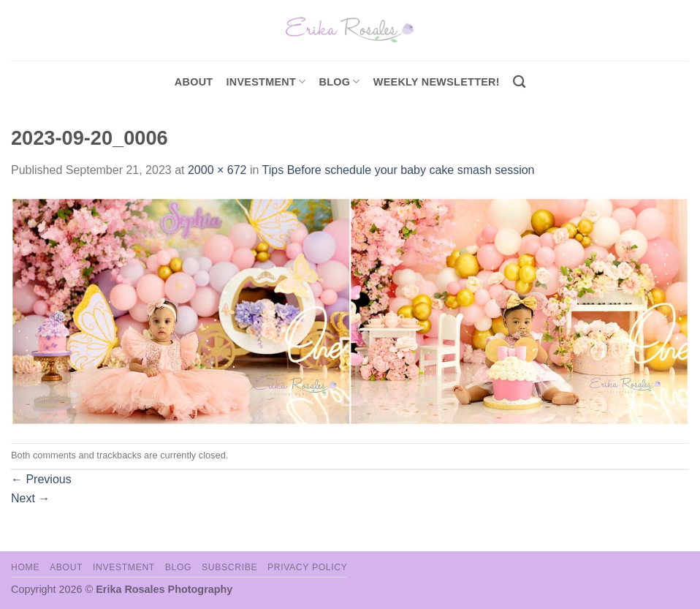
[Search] (519, 82)
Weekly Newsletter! (437, 82)
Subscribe (229, 567)
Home (25, 567)
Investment (124, 567)
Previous (41, 479)
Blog (340, 82)
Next (30, 498)
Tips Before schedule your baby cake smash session (399, 170)
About (194, 82)
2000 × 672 (217, 170)
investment (266, 82)
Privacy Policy (307, 567)
